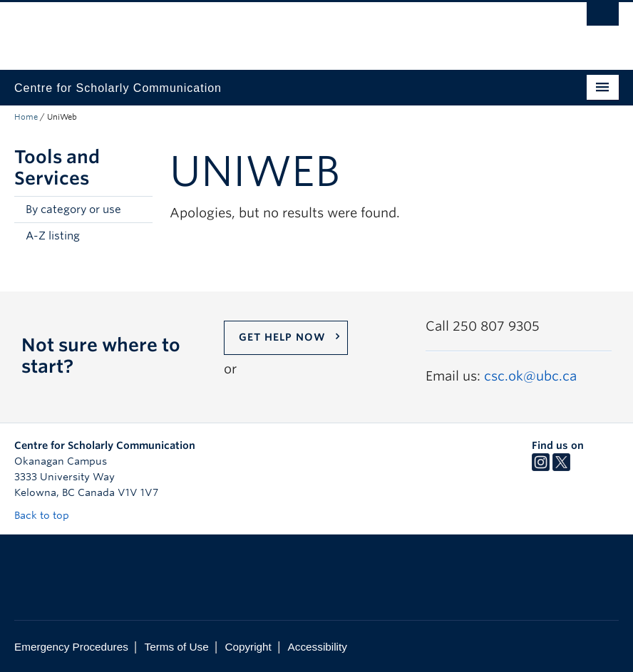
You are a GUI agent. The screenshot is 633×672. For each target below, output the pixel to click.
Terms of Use (177, 647)
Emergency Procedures (71, 647)
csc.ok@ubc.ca (530, 376)
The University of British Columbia (271, 29)
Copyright (248, 647)
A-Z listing (53, 236)
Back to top (48, 515)
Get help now (282, 337)
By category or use (73, 210)
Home (26, 117)
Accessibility (318, 647)
